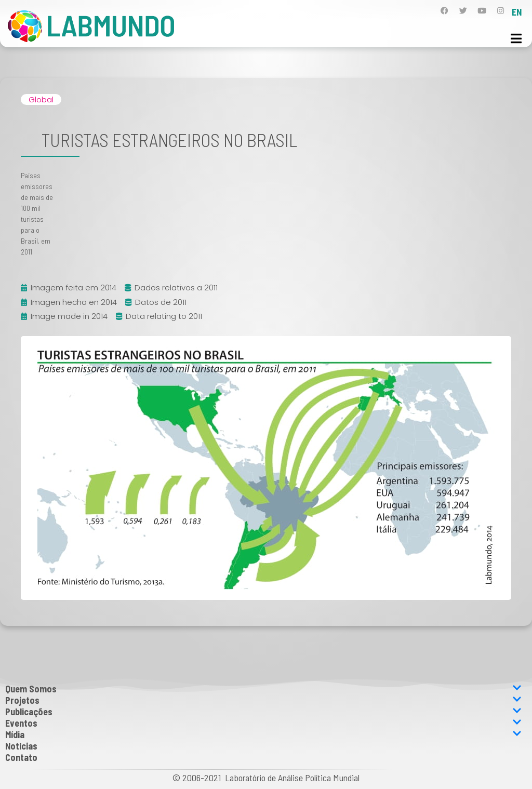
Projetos (263, 700)
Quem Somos (263, 689)
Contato (21, 757)
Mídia (263, 734)
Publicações (263, 712)
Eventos (263, 723)
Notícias (21, 746)
